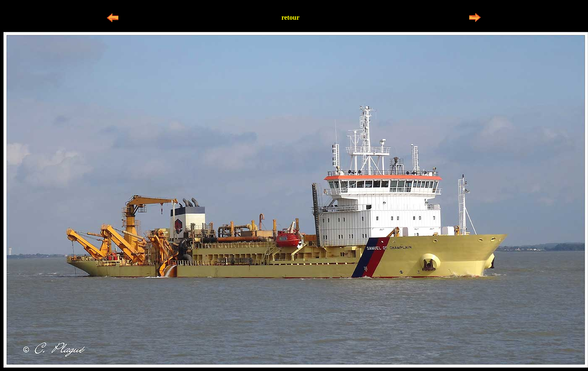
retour (290, 17)
